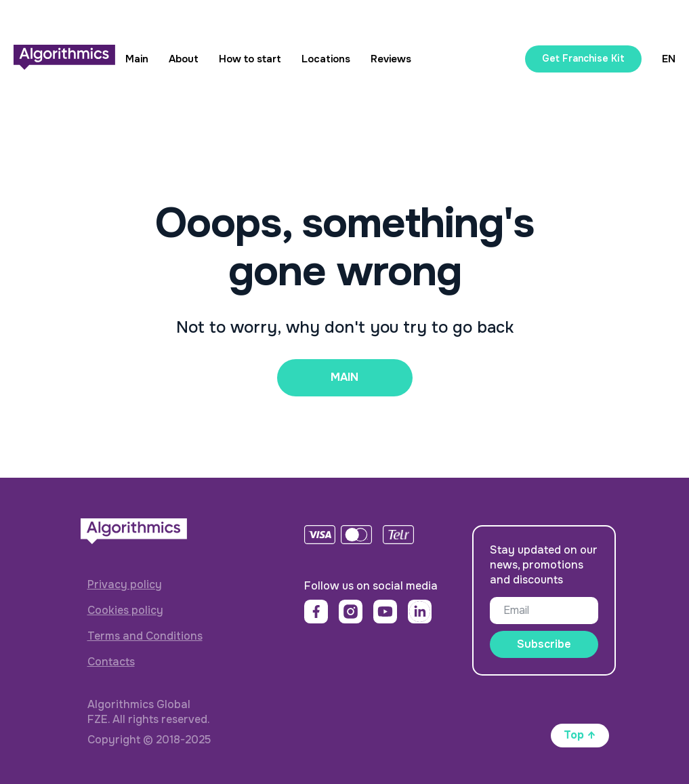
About (184, 59)
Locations (326, 59)
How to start (250, 59)
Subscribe (544, 644)
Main (137, 59)
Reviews (391, 59)
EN (669, 59)
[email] (544, 611)
